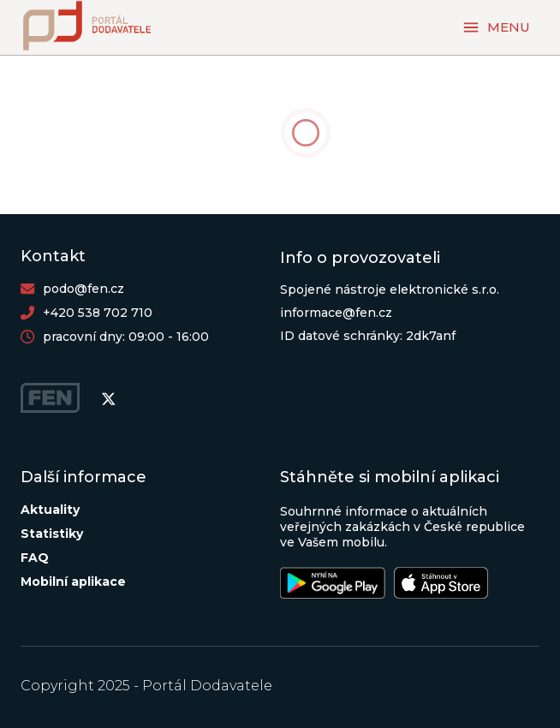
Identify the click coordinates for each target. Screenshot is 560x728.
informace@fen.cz (336, 313)
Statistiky (52, 534)
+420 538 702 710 (98, 313)
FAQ (35, 558)
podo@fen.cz (83, 289)
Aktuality (50, 510)
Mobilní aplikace (73, 582)
